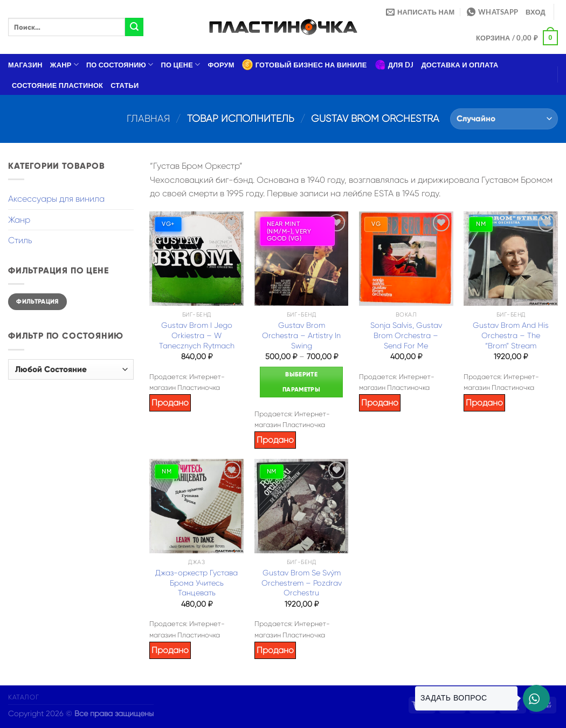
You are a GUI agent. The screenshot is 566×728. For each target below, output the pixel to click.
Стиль (20, 240)
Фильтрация (37, 301)
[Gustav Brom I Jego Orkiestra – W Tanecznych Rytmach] (196, 259)
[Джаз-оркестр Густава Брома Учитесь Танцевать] (196, 506)
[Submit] (134, 27)
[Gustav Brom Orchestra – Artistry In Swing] (302, 259)
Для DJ (394, 65)
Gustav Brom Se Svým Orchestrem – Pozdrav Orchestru (302, 583)
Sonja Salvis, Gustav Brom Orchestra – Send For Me (406, 335)
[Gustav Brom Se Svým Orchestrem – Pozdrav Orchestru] (302, 506)
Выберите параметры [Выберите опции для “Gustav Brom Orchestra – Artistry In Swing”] (301, 382)
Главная (149, 118)
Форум (221, 65)
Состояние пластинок (57, 85)
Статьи (125, 85)
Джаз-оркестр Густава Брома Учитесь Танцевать (196, 583)
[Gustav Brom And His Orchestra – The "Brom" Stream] (511, 259)
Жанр (64, 64)
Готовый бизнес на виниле (305, 65)
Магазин (25, 65)
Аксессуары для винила (56, 199)
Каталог (23, 697)
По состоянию (120, 64)
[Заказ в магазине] (504, 119)
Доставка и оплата (460, 65)
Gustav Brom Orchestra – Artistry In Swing (301, 335)
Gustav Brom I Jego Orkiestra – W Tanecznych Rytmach (197, 335)
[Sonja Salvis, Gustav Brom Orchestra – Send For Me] (406, 259)
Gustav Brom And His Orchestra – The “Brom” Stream (511, 335)
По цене (181, 64)
